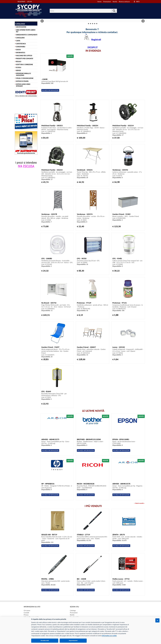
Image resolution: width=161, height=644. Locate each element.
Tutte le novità (139, 503)
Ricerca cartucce (124, 2)
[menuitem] (125, 2)
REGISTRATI (21, 2)
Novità (115, 2)
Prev (42, 21)
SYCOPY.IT (93, 47)
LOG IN (29, 2)
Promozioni (107, 2)
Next (143, 21)
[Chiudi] (157, 620)
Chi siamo (27, 611)
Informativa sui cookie (109, 636)
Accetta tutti (45, 641)
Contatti (26, 613)
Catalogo (73, 611)
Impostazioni (73, 641)
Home (99, 2)
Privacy (26, 615)
